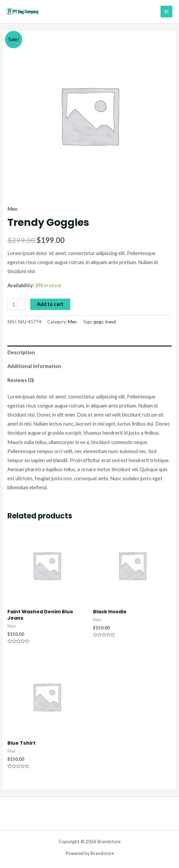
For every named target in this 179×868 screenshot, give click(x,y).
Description (21, 352)
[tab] (89, 353)
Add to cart (50, 304)
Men (12, 209)
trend (110, 322)
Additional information (34, 366)
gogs (98, 322)
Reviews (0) (21, 380)
